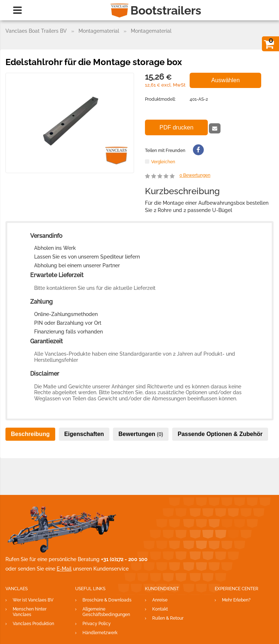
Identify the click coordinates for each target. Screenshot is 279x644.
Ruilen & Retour (168, 618)
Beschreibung (30, 434)
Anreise (160, 600)
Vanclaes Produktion (33, 624)
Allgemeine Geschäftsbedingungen (106, 612)
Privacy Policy (97, 624)
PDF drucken (176, 127)
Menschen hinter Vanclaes (30, 612)
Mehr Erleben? (236, 600)
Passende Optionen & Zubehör (220, 434)
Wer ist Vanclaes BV (33, 600)
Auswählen (226, 80)
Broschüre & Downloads (107, 600)
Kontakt (160, 609)
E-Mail (64, 569)
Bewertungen (195, 175)
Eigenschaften (84, 434)
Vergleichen (163, 162)
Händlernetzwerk (100, 633)
